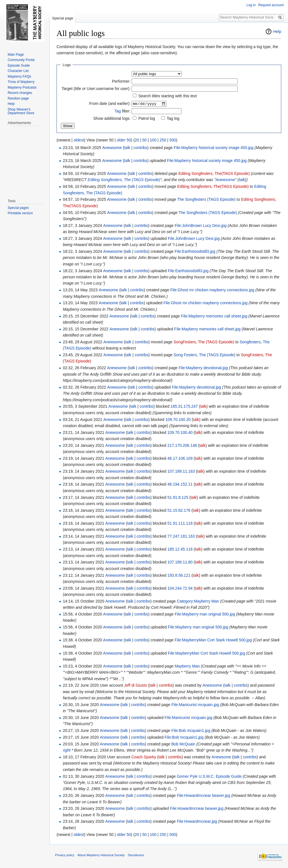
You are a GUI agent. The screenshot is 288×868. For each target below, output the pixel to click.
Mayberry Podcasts (22, 87)
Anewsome (225, 180)
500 (173, 140)
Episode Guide (19, 66)
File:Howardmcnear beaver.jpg (204, 796)
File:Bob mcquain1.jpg (191, 731)
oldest (79, 140)
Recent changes (20, 93)
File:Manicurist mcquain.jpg (195, 705)
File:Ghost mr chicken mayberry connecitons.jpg (212, 290)
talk (127, 148)
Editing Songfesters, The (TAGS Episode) (124, 180)
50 (145, 140)
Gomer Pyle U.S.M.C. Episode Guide (209, 776)
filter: (122, 111)
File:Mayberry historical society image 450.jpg (214, 148)
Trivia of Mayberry (21, 82)
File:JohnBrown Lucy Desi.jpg (201, 226)
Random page (18, 98)
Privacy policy (65, 855)
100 (153, 140)
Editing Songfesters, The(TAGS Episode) (214, 174)
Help (277, 31)
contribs (140, 148)
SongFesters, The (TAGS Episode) (204, 342)
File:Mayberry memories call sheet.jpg (214, 316)
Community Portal (21, 60)
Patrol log (147, 119)
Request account (271, 5)
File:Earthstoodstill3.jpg (195, 252)
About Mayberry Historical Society (101, 855)
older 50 (124, 140)
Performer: (121, 81)
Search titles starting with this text (168, 96)
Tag (118, 111)
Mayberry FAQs (19, 76)
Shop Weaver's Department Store (21, 111)
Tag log (173, 119)
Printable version (20, 213)
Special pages (18, 208)
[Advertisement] (24, 159)
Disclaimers (136, 855)
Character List (18, 71)
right (67, 750)
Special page (63, 18)
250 (163, 140)
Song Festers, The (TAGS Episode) (204, 355)
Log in (251, 5)
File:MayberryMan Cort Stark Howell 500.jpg (213, 640)
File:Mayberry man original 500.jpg (205, 614)
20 (137, 140)
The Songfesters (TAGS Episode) (206, 200)
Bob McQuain (183, 744)
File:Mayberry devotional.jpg (203, 368)
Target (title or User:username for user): (96, 89)
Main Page (16, 55)
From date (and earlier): (110, 104)
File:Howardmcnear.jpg (197, 822)
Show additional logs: (112, 119)
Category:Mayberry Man (198, 601)
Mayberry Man (187, 666)
